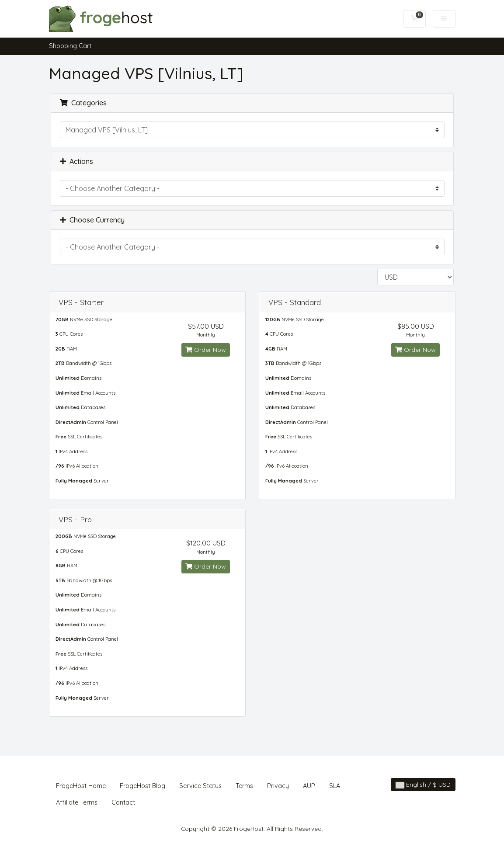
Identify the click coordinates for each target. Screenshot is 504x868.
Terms (244, 786)
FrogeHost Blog (143, 786)
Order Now (206, 350)
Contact (123, 802)
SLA (335, 786)
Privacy (278, 786)
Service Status (200, 786)
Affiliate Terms (77, 802)
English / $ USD (423, 785)
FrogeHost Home (81, 786)
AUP (309, 786)
